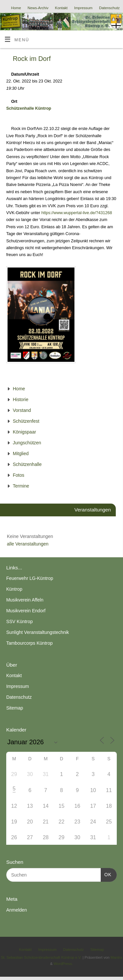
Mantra (116, 957)
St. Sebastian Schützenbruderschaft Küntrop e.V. (41, 957)
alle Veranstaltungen (28, 544)
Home (16, 8)
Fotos (19, 475)
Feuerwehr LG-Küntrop (30, 578)
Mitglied (21, 453)
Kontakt (61, 8)
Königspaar (24, 432)
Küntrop (14, 589)
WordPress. (63, 964)
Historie (20, 399)
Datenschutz (109, 8)
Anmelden (17, 910)
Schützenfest (26, 421)
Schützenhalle (27, 464)
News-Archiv (38, 8)
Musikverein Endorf (26, 611)
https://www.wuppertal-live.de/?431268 (77, 213)
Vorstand (22, 410)
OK (106, 874)
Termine (21, 486)
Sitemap (15, 708)
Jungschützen (27, 443)
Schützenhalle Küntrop (29, 108)
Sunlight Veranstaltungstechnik (38, 632)
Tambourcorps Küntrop (30, 643)
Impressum (83, 8)
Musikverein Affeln (25, 600)
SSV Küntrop (20, 621)
